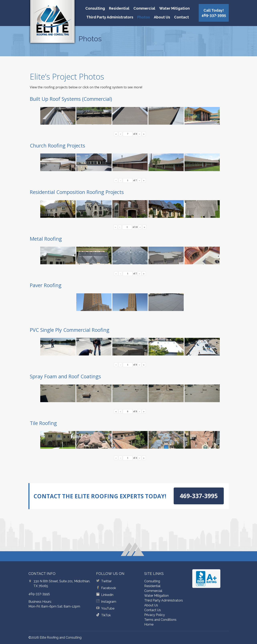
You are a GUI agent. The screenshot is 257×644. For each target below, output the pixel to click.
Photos (144, 17)
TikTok (106, 615)
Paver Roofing (46, 285)
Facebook (109, 588)
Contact (181, 17)
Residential (119, 8)
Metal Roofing (46, 239)
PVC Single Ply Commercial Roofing (70, 330)
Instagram (109, 602)
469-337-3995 (39, 594)
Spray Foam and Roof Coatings (65, 376)
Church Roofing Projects (57, 145)
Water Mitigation (174, 8)
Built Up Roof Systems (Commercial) (71, 99)
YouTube (108, 608)
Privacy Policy (155, 615)
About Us (162, 17)
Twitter (106, 581)
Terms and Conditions (160, 620)
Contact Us (153, 610)
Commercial (144, 8)
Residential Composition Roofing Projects (77, 192)
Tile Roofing (43, 423)
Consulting (95, 8)
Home (149, 624)
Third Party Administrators (110, 17)
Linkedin (107, 595)
